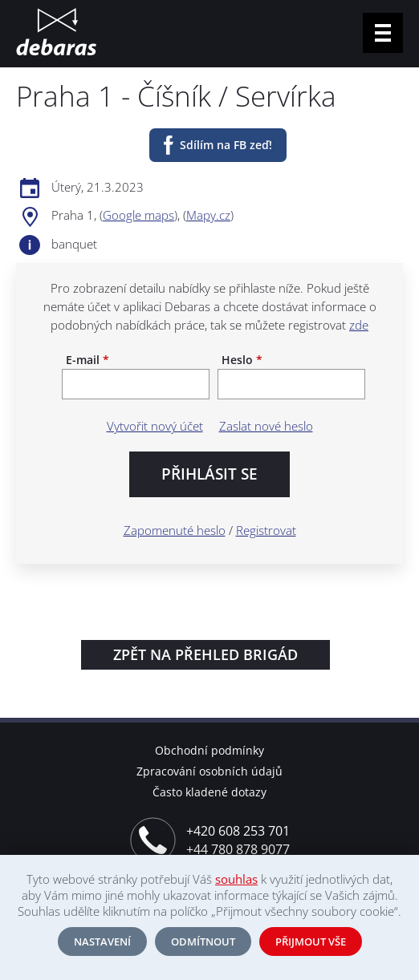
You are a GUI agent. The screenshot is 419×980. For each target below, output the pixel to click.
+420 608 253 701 (238, 831)
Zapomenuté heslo (175, 530)
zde (359, 325)
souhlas (236, 879)
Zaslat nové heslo (266, 426)
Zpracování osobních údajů (209, 771)
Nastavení (102, 942)
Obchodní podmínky (209, 750)
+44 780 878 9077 (238, 849)
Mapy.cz (208, 215)
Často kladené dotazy (209, 792)
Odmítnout (203, 942)
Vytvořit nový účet (155, 426)
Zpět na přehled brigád (205, 654)
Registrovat (266, 530)
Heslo (242, 360)
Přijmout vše (311, 942)
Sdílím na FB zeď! (226, 145)
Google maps (138, 215)
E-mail (87, 360)
